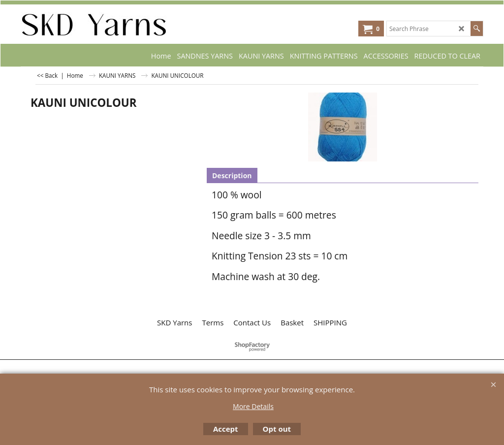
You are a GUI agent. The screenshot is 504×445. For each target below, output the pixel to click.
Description (232, 175)
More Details (253, 406)
